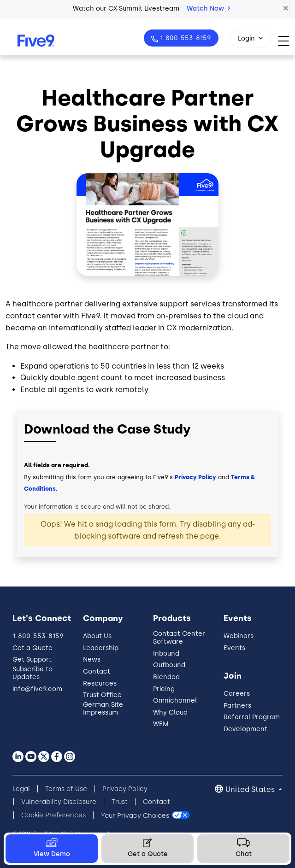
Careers (237, 694)
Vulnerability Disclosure (59, 802)
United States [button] (251, 789)
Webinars (239, 636)
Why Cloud (170, 713)
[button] (286, 9)
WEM (161, 724)
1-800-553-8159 (185, 38)
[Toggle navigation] (286, 41)
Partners (237, 706)
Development (245, 729)
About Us (97, 636)
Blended (166, 677)
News (92, 660)
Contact (97, 672)
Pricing (164, 689)
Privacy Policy (195, 477)
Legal (21, 789)
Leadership (101, 648)
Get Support (32, 660)
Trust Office (102, 695)
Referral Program (252, 717)
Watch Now (208, 9)
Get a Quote (32, 648)
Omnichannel (175, 701)
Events (234, 648)
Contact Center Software (179, 638)
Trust (120, 802)
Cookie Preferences (53, 815)
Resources (100, 683)
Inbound (166, 654)
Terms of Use (66, 789)
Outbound (169, 665)
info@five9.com (37, 689)
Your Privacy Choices (135, 815)
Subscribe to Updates (32, 673)
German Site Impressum (103, 709)
